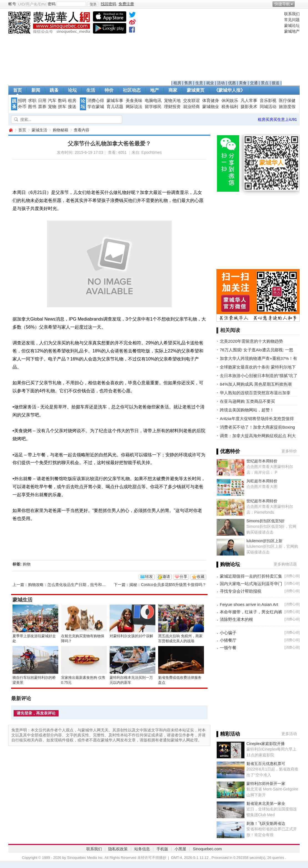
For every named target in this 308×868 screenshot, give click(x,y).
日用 (42, 101)
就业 (210, 83)
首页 (17, 90)
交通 (254, 83)
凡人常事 (249, 101)
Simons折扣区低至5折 (266, 521)
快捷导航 (282, 4)
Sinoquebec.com (207, 849)
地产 (155, 90)
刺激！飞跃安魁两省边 (266, 823)
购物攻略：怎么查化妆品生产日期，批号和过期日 (71, 585)
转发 (149, 577)
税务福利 (230, 107)
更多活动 (289, 734)
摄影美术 (249, 107)
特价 (109, 90)
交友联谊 (191, 101)
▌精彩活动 (228, 734)
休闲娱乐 (230, 101)
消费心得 (96, 101)
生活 (91, 90)
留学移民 (153, 107)
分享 (183, 577)
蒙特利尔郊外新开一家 (266, 783)
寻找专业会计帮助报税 (241, 591)
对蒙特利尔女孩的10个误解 (131, 636)
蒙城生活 (39, 130)
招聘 (22, 101)
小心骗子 (228, 633)
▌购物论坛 (228, 564)
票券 (42, 107)
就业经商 (191, 107)
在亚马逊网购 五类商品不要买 (247, 401)
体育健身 (211, 101)
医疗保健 (287, 101)
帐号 (12, 4)
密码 (52, 4)
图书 (32, 107)
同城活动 (268, 107)
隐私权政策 (118, 849)
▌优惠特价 (228, 451)
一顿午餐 (228, 648)
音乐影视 (268, 101)
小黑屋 (180, 849)
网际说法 (134, 107)
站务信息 (142, 849)
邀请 (166, 577)
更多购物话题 (285, 564)
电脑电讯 (153, 101)
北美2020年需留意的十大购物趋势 (251, 341)
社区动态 (132, 90)
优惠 (232, 83)
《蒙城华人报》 (229, 90)
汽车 (52, 101)
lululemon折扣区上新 (264, 541)
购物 (27, 564)
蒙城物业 (211, 107)
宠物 (52, 107)
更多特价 (289, 451)
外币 (22, 107)
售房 (188, 83)
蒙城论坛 (292, 25)
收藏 (201, 577)
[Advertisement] (227, 46)
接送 (276, 83)
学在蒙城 (96, 107)
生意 (199, 83)
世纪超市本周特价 (262, 461)
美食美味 (134, 101)
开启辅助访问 (298, 4)
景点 (265, 83)
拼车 (62, 107)
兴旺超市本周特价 (262, 481)
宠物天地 (172, 101)
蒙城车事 (115, 101)
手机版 (162, 849)
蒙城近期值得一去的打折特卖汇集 (251, 576)
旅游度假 (287, 107)
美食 (243, 83)
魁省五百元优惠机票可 (266, 764)
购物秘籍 (60, 130)
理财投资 (172, 107)
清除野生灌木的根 (236, 619)
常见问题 (292, 20)
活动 (221, 83)
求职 (32, 101)
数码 (62, 101)
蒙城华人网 (11, 130)
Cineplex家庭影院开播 (266, 744)
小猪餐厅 (228, 640)
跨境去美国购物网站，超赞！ (247, 410)
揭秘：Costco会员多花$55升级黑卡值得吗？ (168, 585)
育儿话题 (115, 107)
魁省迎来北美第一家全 (266, 803)
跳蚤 (54, 90)
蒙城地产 (292, 31)
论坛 (72, 90)
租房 (177, 83)
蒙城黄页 (196, 90)
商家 (173, 90)
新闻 (36, 90)
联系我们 (292, 14)
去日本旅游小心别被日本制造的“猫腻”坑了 (259, 376)
